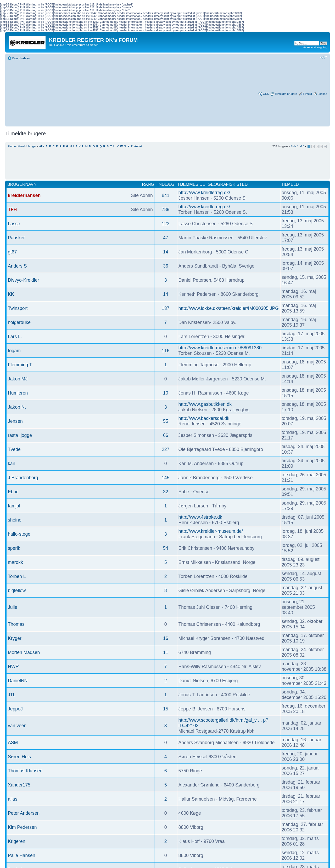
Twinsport (18, 308)
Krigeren (17, 841)
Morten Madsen (24, 652)
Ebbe (13, 492)
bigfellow (17, 591)
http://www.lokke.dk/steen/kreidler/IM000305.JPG (229, 308)
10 (166, 393)
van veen (17, 726)
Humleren (18, 393)
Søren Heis (19, 757)
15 (166, 709)
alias (13, 799)
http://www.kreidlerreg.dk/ (204, 193)
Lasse (14, 224)
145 (166, 478)
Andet (138, 146)
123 (166, 224)
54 (166, 548)
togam (14, 351)
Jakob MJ (18, 379)
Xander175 (19, 785)
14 (166, 252)
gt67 (12, 252)
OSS (266, 94)
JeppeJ (15, 709)
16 (166, 638)
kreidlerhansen (24, 195)
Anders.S (17, 266)
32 (166, 492)
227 (166, 449)
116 (166, 351)
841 (166, 195)
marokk (15, 562)
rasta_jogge (20, 435)
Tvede (14, 449)
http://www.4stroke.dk (200, 517)
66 (166, 435)
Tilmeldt (291, 184)
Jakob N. (17, 407)
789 (166, 210)
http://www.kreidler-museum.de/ (211, 531)
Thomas (16, 624)
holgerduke (19, 322)
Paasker (16, 238)
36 (166, 266)
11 (166, 652)
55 (166, 421)
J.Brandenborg (23, 478)
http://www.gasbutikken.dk (205, 404)
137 (166, 308)
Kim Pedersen (22, 827)
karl (12, 464)
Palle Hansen (22, 855)
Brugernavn (22, 184)
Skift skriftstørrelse (323, 57)
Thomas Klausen (25, 771)
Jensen (15, 421)
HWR (13, 667)
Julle (13, 607)
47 (166, 238)
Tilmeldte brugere (286, 94)
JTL (12, 695)
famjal (14, 506)
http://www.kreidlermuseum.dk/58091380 (220, 348)
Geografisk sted (228, 184)
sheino (15, 520)
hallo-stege (19, 534)
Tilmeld (307, 94)
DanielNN (18, 681)
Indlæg (166, 184)
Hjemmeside (192, 184)
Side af (297, 146)
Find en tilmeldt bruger (22, 146)
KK (11, 294)
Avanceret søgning (315, 47)
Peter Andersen (24, 813)
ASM (13, 743)
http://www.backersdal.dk (204, 418)
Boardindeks (21, 58)
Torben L (17, 576)
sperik (14, 548)
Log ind (322, 94)
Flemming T (20, 365)
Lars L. (15, 337)
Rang (148, 184)
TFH (12, 210)
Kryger (15, 638)
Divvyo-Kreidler (23, 280)
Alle (41, 146)
